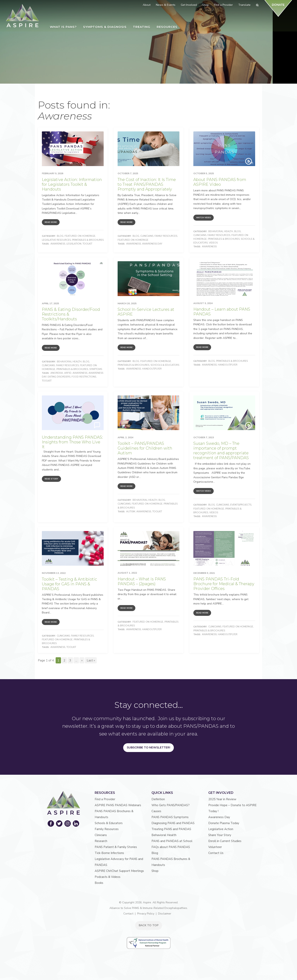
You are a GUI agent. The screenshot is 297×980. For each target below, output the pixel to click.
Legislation (74, 244)
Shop (155, 871)
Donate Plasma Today (224, 823)
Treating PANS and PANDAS (171, 829)
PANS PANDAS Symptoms (170, 817)
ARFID (68, 373)
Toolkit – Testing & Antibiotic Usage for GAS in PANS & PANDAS (69, 584)
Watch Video (204, 218)
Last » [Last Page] (91, 660)
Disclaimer (165, 914)
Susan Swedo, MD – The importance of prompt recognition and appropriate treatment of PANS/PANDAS (221, 451)
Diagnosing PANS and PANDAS (173, 823)
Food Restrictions (84, 377)
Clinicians (147, 236)
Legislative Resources (56, 240)
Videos (213, 243)
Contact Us (216, 853)
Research (101, 841)
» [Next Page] (82, 660)
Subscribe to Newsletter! (148, 747)
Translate (244, 5)
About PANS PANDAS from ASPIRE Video (220, 182)
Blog (60, 236)
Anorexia (57, 373)
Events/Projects (241, 505)
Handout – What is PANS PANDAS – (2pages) (142, 581)
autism (131, 512)
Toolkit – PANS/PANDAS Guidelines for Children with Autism (145, 448)
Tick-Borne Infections (109, 853)
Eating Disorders (59, 377)
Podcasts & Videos (108, 877)
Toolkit (87, 244)
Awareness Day (152, 244)
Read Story (51, 479)
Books (99, 883)
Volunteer (215, 847)
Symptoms (96, 369)
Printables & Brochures (88, 240)
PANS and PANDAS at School (172, 841)
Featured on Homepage (80, 236)
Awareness (58, 244)
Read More (51, 222)
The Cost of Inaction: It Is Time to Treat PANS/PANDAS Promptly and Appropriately (147, 184)
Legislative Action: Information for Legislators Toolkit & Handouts (72, 184)
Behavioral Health (221, 231)
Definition (158, 799)
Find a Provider (105, 799)
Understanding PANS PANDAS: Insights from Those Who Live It (72, 442)
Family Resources (166, 236)
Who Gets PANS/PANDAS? (171, 805)
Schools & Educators (165, 365)
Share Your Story (220, 835)
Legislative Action (221, 829)
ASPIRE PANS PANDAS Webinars (118, 805)
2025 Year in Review (222, 799)
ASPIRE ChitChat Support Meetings (119, 871)
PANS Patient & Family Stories (116, 847)
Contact (128, 914)
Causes (156, 811)
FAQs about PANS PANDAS (171, 847)
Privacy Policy (146, 914)
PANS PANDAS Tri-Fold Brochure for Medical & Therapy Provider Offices (224, 584)
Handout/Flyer (152, 369)
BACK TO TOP (149, 925)
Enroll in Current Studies (225, 841)
